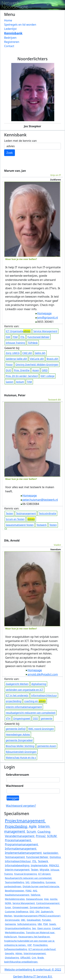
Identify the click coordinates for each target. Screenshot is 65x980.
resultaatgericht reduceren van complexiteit (31, 713)
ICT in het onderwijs (17, 695)
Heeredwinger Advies (18, 734)
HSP (30, 945)
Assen (36, 370)
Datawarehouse (35, 899)
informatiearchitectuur (44, 695)
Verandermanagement (20, 836)
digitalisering (39, 684)
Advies (19, 953)
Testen (9, 513)
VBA (40, 924)
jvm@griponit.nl (47, 317)
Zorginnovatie (12, 920)
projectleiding (14, 701)
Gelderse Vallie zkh (16, 359)
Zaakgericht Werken (17, 684)
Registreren (12, 42)
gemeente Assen (47, 746)
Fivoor (9, 364)
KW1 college (47, 376)
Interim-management (18, 870)
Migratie (45, 870)
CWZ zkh (27, 353)
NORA (8, 903)
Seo (34, 928)
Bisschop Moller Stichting (20, 746)
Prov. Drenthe (22, 370)
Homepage (43, 313)
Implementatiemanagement (24, 853)
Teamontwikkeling (15, 882)
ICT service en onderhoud (42, 949)
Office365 (26, 958)
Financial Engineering (26, 874)
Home (8, 20)
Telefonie (36, 895)
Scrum (32, 831)
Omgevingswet (22, 718)
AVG (35, 891)
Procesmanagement (18, 840)
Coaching (44, 832)
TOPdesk (33, 343)
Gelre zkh (40, 353)
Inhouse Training (15, 343)
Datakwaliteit (34, 920)
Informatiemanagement (21, 849)
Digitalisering (12, 958)
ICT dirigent (45, 874)
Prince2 (41, 836)
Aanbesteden (51, 853)
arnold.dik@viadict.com (42, 674)
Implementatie (40, 865)
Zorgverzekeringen (40, 907)
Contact (9, 46)
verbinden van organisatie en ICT (25, 690)
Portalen (47, 920)
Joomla (54, 899)
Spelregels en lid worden (20, 25)
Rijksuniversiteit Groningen (21, 752)
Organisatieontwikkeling (18, 928)
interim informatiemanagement (24, 707)
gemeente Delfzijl (16, 729)
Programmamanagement (22, 844)
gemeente (47, 718)
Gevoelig (10, 953)
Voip (47, 899)
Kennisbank (13, 33)
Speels (53, 924)
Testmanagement (26, 513)
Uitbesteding (38, 882)
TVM (29, 382)
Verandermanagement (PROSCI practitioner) (37, 916)
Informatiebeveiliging (17, 865)
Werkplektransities (15, 932)
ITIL (23, 337)
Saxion (10, 382)
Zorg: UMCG (13, 353)
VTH (8, 718)
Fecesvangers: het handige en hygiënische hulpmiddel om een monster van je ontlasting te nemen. (30, 941)
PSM (46, 924)
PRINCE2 (54, 865)
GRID (45, 370)
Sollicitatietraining (27, 924)
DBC (24, 920)
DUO (8, 370)
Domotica (55, 857)
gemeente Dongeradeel (19, 740)
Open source (44, 928)
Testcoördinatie (47, 513)
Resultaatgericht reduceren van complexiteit (29, 878)
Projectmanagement (25, 821)
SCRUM (52, 836)
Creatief (56, 928)
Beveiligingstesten (15, 891)
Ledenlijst (10, 29)
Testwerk (42, 525)
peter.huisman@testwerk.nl (39, 500)
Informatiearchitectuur (18, 861)
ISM (8, 337)
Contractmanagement (48, 903)
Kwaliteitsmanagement (17, 895)
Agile (33, 826)
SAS (28, 882)
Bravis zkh (52, 359)
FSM (15, 337)
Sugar (8, 907)
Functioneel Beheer (38, 337)
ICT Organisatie (18, 331)
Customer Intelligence (17, 911)
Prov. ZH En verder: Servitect (22, 376)
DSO (35, 718)
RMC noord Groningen (41, 729)
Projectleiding (16, 826)
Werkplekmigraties (15, 899)
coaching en (35, 701)
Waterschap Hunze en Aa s (21, 757)
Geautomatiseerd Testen (20, 525)
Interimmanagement (35, 953)
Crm (34, 958)
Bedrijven (10, 38)
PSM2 (29, 891)
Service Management (45, 331)
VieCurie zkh (37, 359)
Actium (20, 382)
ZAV (38, 911)
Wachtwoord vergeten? (21, 806)
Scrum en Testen (15, 519)
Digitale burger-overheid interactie (41, 886)
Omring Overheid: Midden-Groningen (37, 364)
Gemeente (11, 924)
